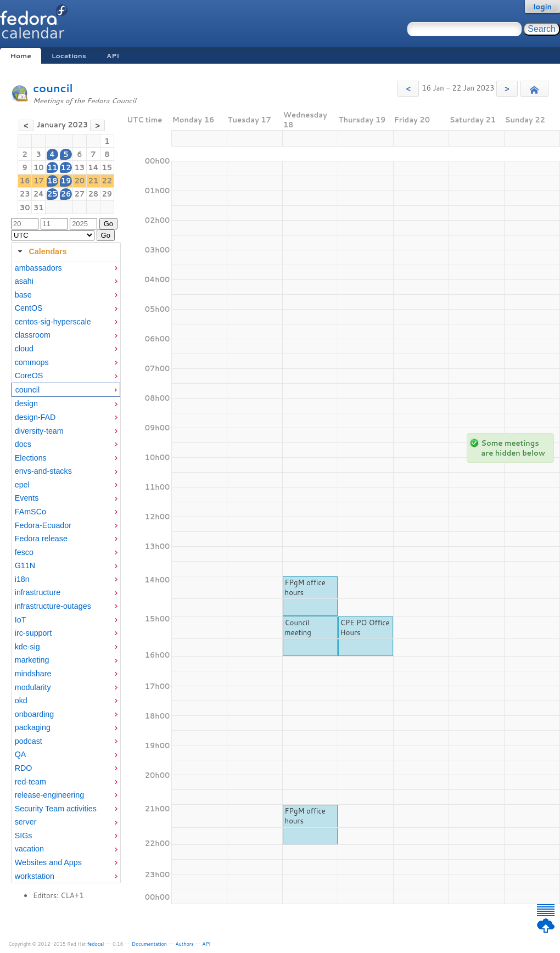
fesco (24, 552)
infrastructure (38, 592)
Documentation (149, 944)
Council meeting (298, 627)
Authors (185, 944)
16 (25, 181)
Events (27, 498)
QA (21, 754)
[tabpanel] (66, 573)
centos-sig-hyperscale (53, 322)
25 (52, 194)
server (26, 822)
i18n (22, 579)
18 (52, 181)
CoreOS (29, 375)
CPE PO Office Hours (365, 627)
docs (23, 444)
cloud (24, 349)
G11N (25, 565)
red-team (30, 782)
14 (93, 167)
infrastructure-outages (53, 606)
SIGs (24, 836)
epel (22, 485)
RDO (24, 768)
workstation (35, 876)
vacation (29, 849)
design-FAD (35, 417)
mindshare (33, 674)
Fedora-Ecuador (43, 525)
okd (21, 700)
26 (66, 194)
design (26, 403)
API (113, 56)
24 (39, 194)
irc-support (33, 633)
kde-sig (27, 647)
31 (39, 208)
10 (39, 167)
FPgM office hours (305, 587)
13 (79, 167)
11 (52, 167)
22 (107, 181)
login (542, 7)
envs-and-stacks (43, 471)
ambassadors (38, 268)
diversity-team (39, 431)
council (53, 88)
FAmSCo (30, 512)
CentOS (29, 308)
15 (107, 167)
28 (94, 194)
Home (20, 56)
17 (39, 181)
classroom (33, 335)
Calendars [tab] (41, 251)
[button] (408, 89)
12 (66, 167)
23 (25, 194)
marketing (32, 660)
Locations (69, 56)
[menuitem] (66, 268)
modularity (33, 687)
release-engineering (49, 795)
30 (25, 208)
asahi (24, 281)
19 (66, 181)
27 (79, 194)
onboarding (35, 714)
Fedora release (41, 539)
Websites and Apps (48, 862)
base (23, 295)
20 (79, 181)
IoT (21, 620)
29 (107, 194)
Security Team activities (56, 809)
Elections (31, 458)
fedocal (96, 944)
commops (32, 362)
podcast (29, 741)
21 (94, 181)
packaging (33, 727)
